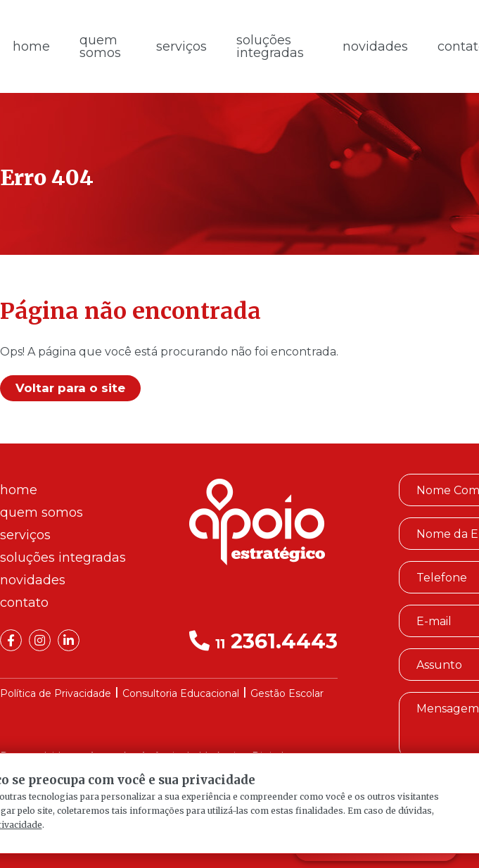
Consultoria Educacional (181, 693)
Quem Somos (100, 46)
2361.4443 (263, 641)
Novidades (375, 46)
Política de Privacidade (56, 693)
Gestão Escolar (287, 693)
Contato (24, 603)
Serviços (181, 46)
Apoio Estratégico (257, 522)
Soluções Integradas (270, 46)
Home (19, 490)
